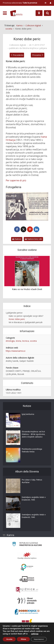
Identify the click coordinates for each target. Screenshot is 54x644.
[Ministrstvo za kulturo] (27, 545)
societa (33, 341)
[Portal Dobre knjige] (27, 612)
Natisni (17, 239)
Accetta (9, 639)
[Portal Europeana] (27, 568)
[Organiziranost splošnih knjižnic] (27, 556)
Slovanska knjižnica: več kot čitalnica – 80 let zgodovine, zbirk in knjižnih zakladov (33, 435)
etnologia (10, 341)
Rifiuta (23, 639)
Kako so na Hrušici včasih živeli (27, 290)
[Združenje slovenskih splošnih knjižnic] (27, 590)
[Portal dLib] (27, 579)
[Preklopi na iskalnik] (48, 13)
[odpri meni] (5, 13)
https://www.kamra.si (16, 351)
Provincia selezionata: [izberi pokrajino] (20, 3)
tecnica (25, 341)
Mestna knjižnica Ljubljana (35, 48)
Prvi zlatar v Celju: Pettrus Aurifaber (32, 482)
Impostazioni (39, 639)
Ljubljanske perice (14, 313)
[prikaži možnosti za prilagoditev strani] (46, 3)
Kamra (10, 536)
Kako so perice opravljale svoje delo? (26, 316)
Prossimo (38, 55)
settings (35, 634)
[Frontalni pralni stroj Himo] (27, 206)
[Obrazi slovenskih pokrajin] (27, 601)
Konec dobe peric (17, 319)
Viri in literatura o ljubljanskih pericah (26, 323)
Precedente (16, 55)
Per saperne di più (16, 180)
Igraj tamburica (28, 415)
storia (18, 341)
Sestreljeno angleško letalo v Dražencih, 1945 (34, 499)
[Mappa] (39, 13)
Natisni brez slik (33, 239)
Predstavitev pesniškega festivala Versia (32, 451)
